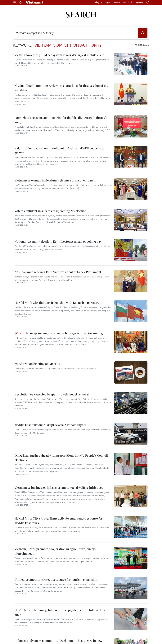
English (108, 2)
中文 (132, 2)
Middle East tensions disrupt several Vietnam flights (50, 425)
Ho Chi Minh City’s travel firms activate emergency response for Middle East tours (58, 521)
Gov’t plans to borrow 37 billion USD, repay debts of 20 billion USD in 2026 (61, 612)
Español (125, 2)
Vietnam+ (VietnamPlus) (35, 2)
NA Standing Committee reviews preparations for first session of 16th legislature (62, 88)
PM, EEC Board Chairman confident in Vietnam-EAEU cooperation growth (60, 150)
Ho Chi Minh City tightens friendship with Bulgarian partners (57, 302)
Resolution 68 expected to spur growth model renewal (52, 394)
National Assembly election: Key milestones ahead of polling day (58, 241)
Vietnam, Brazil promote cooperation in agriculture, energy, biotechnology (56, 551)
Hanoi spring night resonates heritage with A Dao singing (59, 333)
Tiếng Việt (98, 2)
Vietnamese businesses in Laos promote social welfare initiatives (59, 487)
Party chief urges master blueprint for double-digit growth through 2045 (61, 120)
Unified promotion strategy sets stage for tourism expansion (56, 579)
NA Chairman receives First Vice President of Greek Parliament (58, 272)
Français (116, 2)
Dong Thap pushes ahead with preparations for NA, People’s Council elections (61, 458)
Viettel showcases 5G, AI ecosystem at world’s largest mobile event (60, 55)
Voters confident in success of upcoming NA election (50, 211)
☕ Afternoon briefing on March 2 (38, 364)
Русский (140, 2)
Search (81, 14)
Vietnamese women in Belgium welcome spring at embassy (55, 180)
